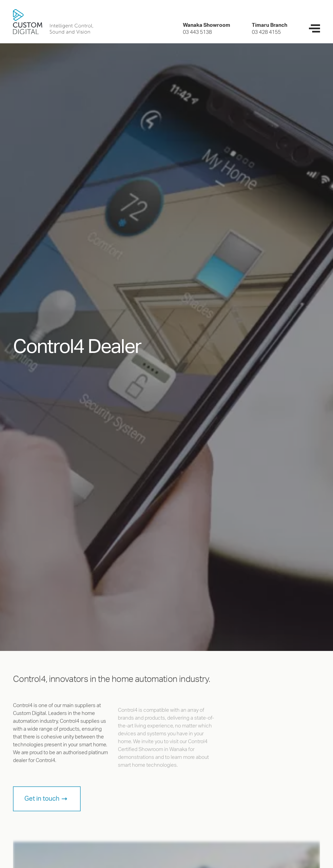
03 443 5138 (197, 32)
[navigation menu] (314, 28)
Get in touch (42, 802)
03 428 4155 (266, 32)
